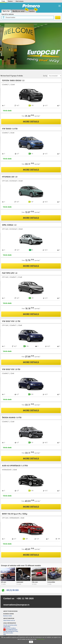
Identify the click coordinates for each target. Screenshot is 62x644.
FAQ (4, 634)
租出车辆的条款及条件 (10, 630)
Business (10, 1)
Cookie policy (7, 627)
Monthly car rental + (20, 11)
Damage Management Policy (11, 631)
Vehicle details (7, 111)
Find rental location (8, 633)
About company (20, 1)
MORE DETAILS (31, 122)
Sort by (45, 76)
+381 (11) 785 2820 (10, 590)
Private (3, 1)
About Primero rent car (9, 620)
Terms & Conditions (10, 628)
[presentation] (1, 574)
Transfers (32, 11)
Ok (31, 642)
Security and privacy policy (10, 625)
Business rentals (8, 616)
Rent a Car (6, 11)
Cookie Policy (40, 639)
